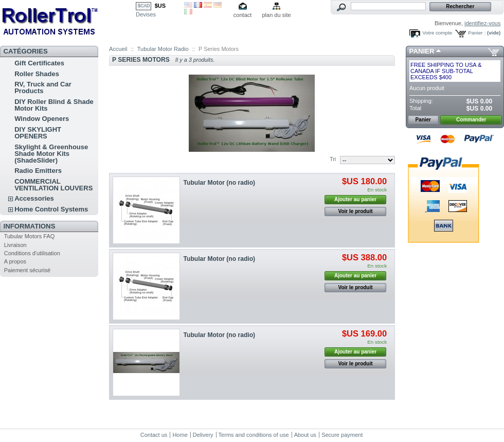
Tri (333, 159)
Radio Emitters (38, 171)
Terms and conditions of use (254, 435)
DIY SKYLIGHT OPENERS (38, 133)
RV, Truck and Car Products (43, 87)
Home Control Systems (51, 209)
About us (305, 435)
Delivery (203, 435)
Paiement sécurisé (28, 270)
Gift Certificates (39, 63)
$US (160, 6)
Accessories (34, 198)
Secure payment (342, 435)
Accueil (118, 49)
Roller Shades (37, 74)
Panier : (477, 33)
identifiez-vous (482, 23)
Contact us (154, 435)
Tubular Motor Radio (163, 49)
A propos (15, 261)
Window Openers (42, 119)
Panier (422, 51)
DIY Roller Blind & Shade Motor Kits (54, 105)
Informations (30, 226)
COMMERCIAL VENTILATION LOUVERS (53, 185)
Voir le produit (356, 211)
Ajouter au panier (355, 199)
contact (242, 15)
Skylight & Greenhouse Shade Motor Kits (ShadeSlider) (51, 154)
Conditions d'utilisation (32, 253)
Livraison (15, 245)
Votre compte (437, 33)
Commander (471, 120)
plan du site (276, 15)
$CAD (144, 6)
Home (180, 435)
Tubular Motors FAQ (30, 236)
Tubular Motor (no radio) (220, 183)
